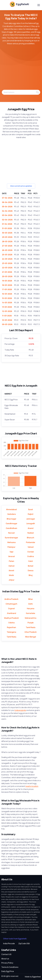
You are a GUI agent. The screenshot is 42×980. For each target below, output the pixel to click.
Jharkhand (11, 613)
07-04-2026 (7, 198)
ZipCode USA (24, 943)
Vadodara (11, 514)
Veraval (11, 556)
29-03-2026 (7, 237)
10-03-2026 (7, 320)
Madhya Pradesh (11, 618)
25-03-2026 (7, 255)
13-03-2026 (7, 307)
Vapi (11, 552)
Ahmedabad (11, 509)
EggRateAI (19, 4)
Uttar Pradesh (31, 632)
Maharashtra (31, 618)
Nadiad (31, 533)
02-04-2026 (7, 220)
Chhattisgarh (11, 604)
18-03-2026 (7, 285)
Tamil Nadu (31, 627)
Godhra (31, 556)
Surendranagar (11, 538)
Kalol (31, 561)
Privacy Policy (7, 963)
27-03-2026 (7, 246)
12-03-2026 (7, 311)
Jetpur (11, 580)
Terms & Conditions (10, 967)
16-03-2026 (7, 294)
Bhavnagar (11, 519)
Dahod (11, 566)
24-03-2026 (7, 259)
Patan (11, 561)
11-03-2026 (7, 316)
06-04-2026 (7, 202)
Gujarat (11, 608)
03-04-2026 (7, 215)
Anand (31, 528)
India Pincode (9, 943)
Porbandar (31, 542)
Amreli (11, 570)
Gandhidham (11, 528)
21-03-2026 (7, 272)
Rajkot (31, 514)
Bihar (31, 599)
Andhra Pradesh (11, 599)
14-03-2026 (7, 303)
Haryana (31, 608)
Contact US (6, 954)
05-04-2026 (7, 207)
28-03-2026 (7, 241)
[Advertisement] (21, 69)
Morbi (11, 575)
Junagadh (31, 523)
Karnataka (31, 613)
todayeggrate (20, 710)
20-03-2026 (7, 276)
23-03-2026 (7, 263)
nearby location (32, 786)
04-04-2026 (7, 211)
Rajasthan (11, 627)
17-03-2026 (7, 289)
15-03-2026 (7, 298)
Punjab (31, 623)
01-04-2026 (7, 224)
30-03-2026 (7, 233)
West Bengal (31, 637)
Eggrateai (36, 977)
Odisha (11, 623)
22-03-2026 (7, 268)
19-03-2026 (7, 281)
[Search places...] (21, 92)
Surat (31, 509)
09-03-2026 (7, 324)
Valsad (31, 547)
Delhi (31, 604)
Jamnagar (31, 519)
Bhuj (31, 575)
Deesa (31, 570)
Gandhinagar (11, 523)
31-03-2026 (7, 228)
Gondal (31, 552)
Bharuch (31, 538)
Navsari (11, 533)
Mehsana (11, 542)
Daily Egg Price (8, 971)
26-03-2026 (7, 250)
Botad (31, 566)
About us (5, 959)
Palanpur (11, 547)
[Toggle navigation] (39, 5)
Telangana (11, 632)
